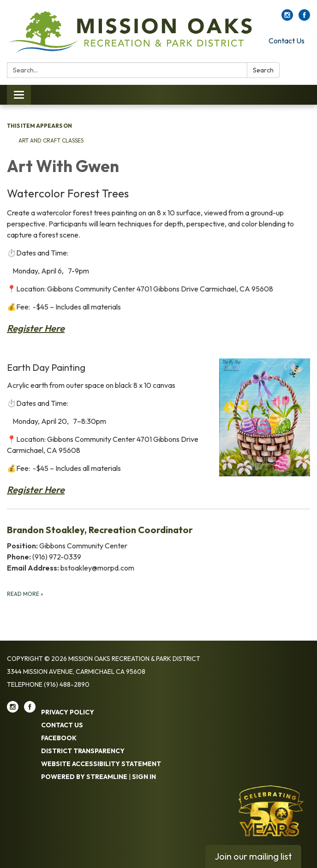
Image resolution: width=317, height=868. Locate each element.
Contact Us (287, 41)
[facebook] (304, 18)
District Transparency (83, 751)
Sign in (144, 777)
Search (263, 70)
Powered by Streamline (84, 777)
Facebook (59, 738)
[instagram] (287, 18)
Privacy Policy (68, 712)
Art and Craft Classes (51, 140)
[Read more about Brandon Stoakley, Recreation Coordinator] (158, 561)
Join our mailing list (253, 856)
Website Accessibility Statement (101, 764)
